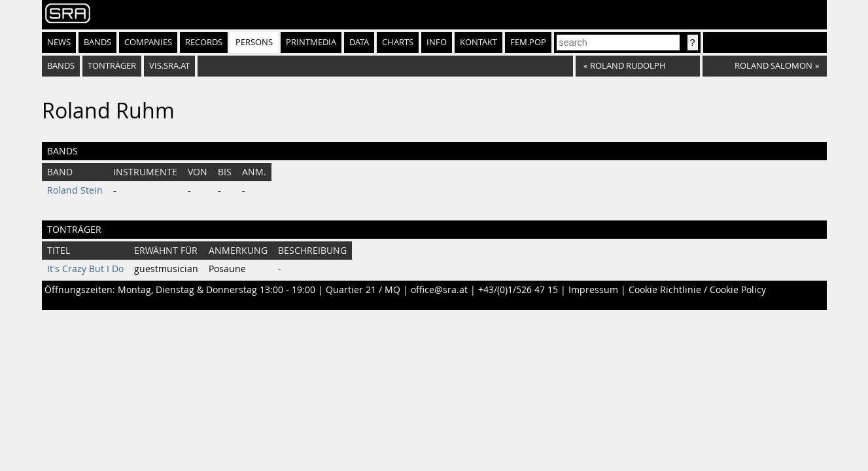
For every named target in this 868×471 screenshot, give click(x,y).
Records (204, 42)
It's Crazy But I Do (85, 269)
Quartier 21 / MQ (363, 290)
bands (61, 66)
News (59, 42)
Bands (97, 42)
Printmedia (311, 42)
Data (359, 42)
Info (437, 42)
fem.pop (528, 42)
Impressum (593, 290)
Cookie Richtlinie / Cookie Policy (697, 290)
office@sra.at (439, 290)
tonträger (112, 66)
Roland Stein (75, 190)
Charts (398, 42)
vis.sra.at (169, 66)
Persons (254, 42)
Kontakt (478, 42)
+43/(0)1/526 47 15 (518, 290)
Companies (148, 42)
